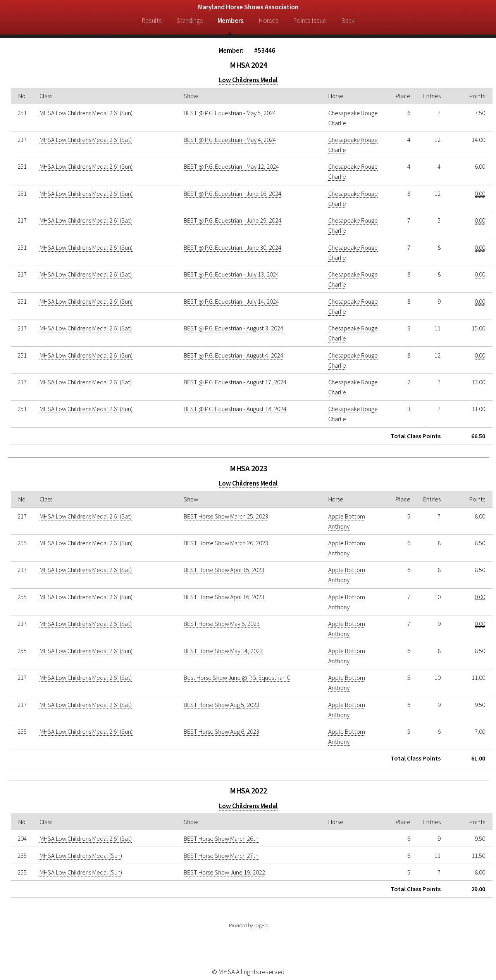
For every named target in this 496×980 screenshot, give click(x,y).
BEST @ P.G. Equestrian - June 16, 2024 (232, 194)
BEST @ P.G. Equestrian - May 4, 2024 (230, 140)
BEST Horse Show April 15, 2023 (224, 570)
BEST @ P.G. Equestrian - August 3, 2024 (233, 328)
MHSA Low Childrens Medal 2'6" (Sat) (86, 140)
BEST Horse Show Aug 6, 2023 (221, 731)
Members (231, 21)
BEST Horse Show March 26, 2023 (226, 543)
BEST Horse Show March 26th (221, 838)
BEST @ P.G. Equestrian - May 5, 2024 (230, 113)
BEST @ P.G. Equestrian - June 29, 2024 (232, 220)
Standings (190, 21)
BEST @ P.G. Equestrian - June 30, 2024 (232, 247)
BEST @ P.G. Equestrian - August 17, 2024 (235, 382)
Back (348, 21)
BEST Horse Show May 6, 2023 (222, 624)
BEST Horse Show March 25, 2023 (226, 516)
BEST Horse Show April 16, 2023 (224, 597)
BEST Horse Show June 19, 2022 (224, 872)
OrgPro (261, 926)
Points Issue (310, 21)
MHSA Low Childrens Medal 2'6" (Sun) (86, 113)
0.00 (480, 194)
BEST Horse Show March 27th (221, 856)
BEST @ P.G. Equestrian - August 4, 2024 (233, 355)
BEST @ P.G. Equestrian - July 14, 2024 (231, 301)
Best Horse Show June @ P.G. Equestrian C (237, 678)
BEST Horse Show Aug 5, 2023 (221, 705)
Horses (269, 21)
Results (152, 21)
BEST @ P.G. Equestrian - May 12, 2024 (231, 166)
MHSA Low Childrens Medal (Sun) (81, 856)
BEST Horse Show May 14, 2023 (223, 651)
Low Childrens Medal (248, 80)
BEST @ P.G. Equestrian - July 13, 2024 (231, 274)
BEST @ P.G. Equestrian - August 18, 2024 (235, 409)
